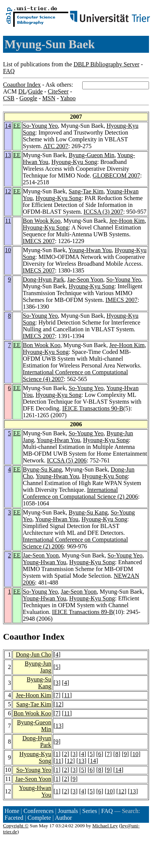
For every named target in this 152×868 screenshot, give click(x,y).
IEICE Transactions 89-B (83, 612)
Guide (35, 91)
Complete (39, 818)
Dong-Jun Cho (34, 654)
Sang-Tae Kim (86, 191)
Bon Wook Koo (42, 221)
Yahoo (68, 98)
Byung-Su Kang (43, 469)
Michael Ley (105, 826)
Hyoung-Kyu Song (74, 162)
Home (12, 811)
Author (64, 818)
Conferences (38, 811)
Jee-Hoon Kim (127, 221)
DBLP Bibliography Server (107, 64)
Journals (68, 811)
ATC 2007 (56, 146)
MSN (49, 98)
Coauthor (21, 637)
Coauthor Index (22, 85)
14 (8, 126)
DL (22, 91)
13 (8, 155)
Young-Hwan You (90, 250)
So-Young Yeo (41, 126)
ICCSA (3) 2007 (104, 212)
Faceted (14, 818)
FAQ (9, 71)
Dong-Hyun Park (44, 279)
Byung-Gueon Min (91, 155)
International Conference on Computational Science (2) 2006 (81, 493)
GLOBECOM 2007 (117, 175)
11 (8, 221)
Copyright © (16, 826)
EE (17, 126)
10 (8, 250)
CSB (9, 98)
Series (90, 811)
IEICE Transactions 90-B (93, 408)
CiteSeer (58, 91)
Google (28, 98)
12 (8, 191)
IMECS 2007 (39, 241)
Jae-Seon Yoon (85, 279)
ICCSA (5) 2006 (67, 460)
